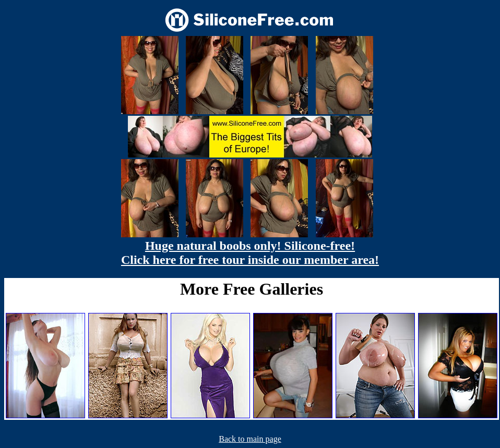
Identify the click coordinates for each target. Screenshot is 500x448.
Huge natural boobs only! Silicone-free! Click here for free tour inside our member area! (250, 253)
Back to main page (250, 439)
